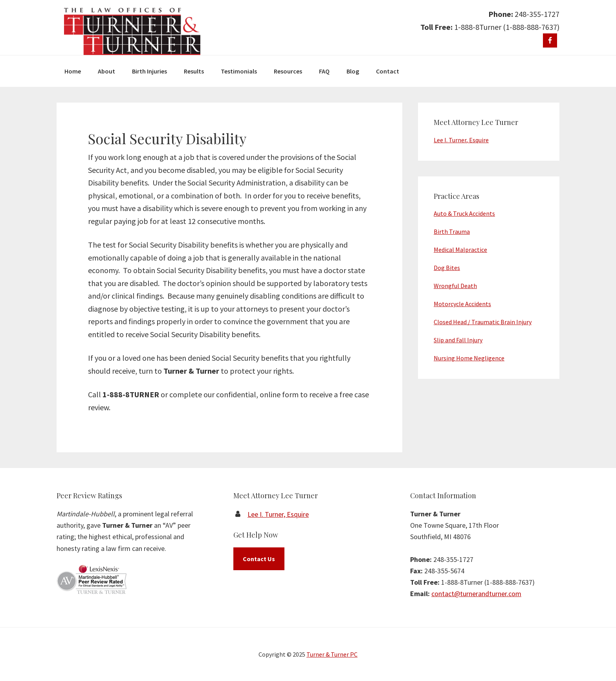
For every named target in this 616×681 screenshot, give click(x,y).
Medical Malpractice (460, 250)
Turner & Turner (132, 31)
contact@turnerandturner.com (476, 594)
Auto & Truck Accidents (464, 213)
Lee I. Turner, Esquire (461, 140)
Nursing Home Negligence (469, 358)
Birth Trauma (452, 231)
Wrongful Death (455, 286)
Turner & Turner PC (332, 654)
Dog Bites (447, 268)
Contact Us (259, 559)
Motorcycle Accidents (462, 304)
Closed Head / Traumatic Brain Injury (483, 322)
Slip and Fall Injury (458, 340)
